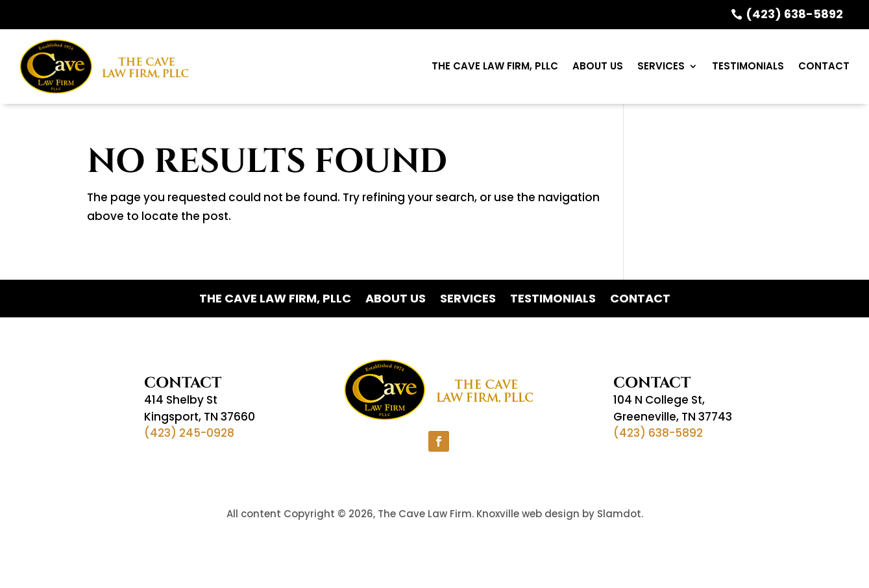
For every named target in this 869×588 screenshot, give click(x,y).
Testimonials (748, 66)
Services (661, 66)
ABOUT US (598, 66)
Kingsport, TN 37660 (200, 417)
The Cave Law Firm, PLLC (495, 66)
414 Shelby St (181, 400)
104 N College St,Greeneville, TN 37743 (673, 408)
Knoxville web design (528, 514)
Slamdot (619, 514)
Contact (824, 66)
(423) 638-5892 (794, 14)
